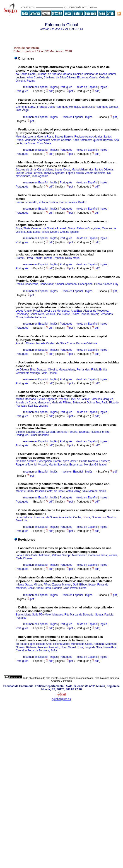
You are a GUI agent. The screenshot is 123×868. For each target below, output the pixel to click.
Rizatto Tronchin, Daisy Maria (62, 258)
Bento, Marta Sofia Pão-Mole (33, 615)
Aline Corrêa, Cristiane (41, 78)
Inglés (54, 87)
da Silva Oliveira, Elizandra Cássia (77, 78)
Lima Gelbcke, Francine (30, 517)
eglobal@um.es (61, 699)
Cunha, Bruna (82, 517)
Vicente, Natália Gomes (30, 432)
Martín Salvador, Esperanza (65, 465)
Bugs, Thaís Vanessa (29, 228)
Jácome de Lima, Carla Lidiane (35, 170)
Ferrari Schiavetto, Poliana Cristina (37, 202)
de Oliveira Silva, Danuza (31, 370)
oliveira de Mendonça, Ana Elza (63, 311)
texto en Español (87, 87)
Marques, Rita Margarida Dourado (73, 615)
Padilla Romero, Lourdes (94, 461)
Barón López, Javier (66, 461)
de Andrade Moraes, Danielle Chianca (71, 74)
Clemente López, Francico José (35, 107)
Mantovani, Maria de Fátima (54, 403)
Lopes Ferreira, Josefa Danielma (86, 173)
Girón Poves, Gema (75, 588)
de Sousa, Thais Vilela (37, 143)
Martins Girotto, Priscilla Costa (34, 491)
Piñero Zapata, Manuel (57, 585)
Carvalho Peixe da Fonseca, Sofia (36, 650)
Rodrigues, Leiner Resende (32, 435)
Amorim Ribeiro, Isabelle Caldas (35, 343)
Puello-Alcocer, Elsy (106, 284)
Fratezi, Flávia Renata (29, 258)
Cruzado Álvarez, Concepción (34, 461)
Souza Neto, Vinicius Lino (45, 314)
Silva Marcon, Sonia (94, 491)
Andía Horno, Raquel (48, 588)
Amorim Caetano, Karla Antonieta (71, 140)
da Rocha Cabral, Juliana (31, 74)
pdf (49, 91)
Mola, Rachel (49, 373)
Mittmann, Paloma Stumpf (55, 555)
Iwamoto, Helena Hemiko (94, 432)
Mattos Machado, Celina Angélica (36, 399)
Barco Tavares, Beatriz (73, 202)
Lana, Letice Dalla (27, 555)
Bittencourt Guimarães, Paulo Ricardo (96, 403)
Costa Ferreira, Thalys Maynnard (45, 173)
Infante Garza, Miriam (29, 585)
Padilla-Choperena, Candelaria (34, 284)
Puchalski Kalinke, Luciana (32, 406)
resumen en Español (36, 87)
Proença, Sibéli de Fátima (73, 399)
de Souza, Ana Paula (59, 517)
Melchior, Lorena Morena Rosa (34, 137)
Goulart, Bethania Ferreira (62, 432)
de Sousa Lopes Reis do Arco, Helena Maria (43, 644)
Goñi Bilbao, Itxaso (84, 585)
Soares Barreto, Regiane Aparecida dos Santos (83, 137)
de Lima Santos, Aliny (67, 491)
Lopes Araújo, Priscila (29, 311)
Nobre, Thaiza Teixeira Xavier (80, 314)
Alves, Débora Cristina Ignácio (60, 232)
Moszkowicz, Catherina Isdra (90, 555)
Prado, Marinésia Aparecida (33, 140)
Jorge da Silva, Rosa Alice (100, 647)
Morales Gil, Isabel (95, 465)
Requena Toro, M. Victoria (31, 465)
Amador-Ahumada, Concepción (74, 284)
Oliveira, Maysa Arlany (61, 370)
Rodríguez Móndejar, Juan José (75, 107)
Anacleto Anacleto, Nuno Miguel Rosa (60, 647)
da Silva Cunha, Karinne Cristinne (77, 343)
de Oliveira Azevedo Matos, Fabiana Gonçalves (72, 228)
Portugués (66, 87)
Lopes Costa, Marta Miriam (71, 170)
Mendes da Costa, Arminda (87, 644)
